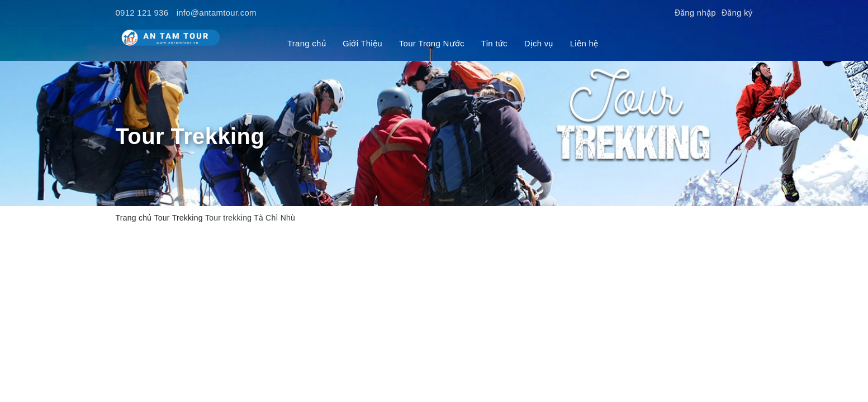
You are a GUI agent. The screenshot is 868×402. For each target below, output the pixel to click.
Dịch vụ (539, 43)
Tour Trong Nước (432, 43)
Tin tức (494, 43)
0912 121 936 (142, 13)
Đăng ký (737, 13)
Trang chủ (307, 43)
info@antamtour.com (217, 13)
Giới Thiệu (362, 43)
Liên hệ (584, 43)
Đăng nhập (695, 13)
